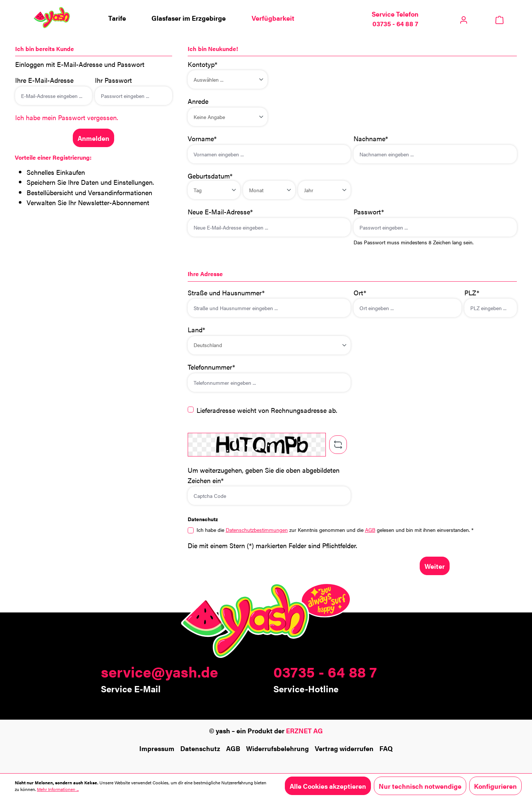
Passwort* (369, 211)
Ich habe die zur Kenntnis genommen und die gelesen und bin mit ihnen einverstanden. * (335, 530)
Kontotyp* (202, 64)
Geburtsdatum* (210, 176)
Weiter (435, 566)
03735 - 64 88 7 (325, 671)
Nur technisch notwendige (420, 786)
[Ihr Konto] (464, 18)
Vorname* (202, 138)
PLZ (472, 292)
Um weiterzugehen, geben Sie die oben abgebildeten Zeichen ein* (264, 475)
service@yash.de (159, 671)
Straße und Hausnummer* (226, 292)
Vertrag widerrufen (344, 748)
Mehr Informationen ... (58, 789)
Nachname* (371, 138)
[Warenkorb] (499, 19)
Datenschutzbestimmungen (257, 530)
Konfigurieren (495, 786)
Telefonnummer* (211, 367)
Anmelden (93, 138)
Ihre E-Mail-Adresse (44, 80)
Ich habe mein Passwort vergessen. (67, 117)
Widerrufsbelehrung (277, 748)
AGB (370, 530)
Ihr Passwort (113, 80)
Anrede (198, 101)
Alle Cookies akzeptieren (328, 786)
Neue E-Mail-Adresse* (220, 211)
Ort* (360, 292)
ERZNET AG (304, 730)
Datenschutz (200, 748)
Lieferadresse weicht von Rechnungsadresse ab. (267, 410)
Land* (196, 329)
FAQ (386, 748)
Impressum (157, 748)
